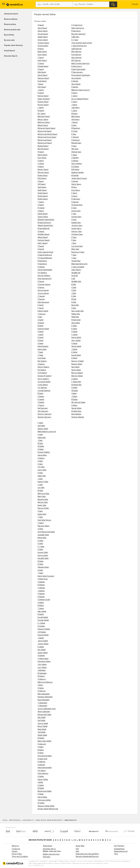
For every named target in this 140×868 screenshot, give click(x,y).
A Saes (74, 146)
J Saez (74, 243)
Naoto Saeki (42, 349)
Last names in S (28, 820)
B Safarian (41, 585)
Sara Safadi (75, 367)
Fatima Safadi (76, 338)
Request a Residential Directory (87, 857)
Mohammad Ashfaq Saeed (47, 134)
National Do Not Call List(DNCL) (87, 854)
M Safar (40, 491)
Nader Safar (42, 505)
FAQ (77, 849)
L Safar (40, 485)
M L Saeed (41, 114)
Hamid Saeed (42, 75)
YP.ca (116, 854)
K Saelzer (41, 400)
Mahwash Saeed (44, 117)
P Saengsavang (77, 72)
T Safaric (41, 609)
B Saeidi (40, 326)
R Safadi (74, 358)
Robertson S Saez (78, 252)
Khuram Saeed (43, 105)
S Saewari (75, 202)
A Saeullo (75, 181)
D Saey (74, 208)
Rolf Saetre (75, 170)
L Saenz (74, 111)
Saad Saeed (42, 187)
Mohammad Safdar (45, 791)
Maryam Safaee (77, 376)
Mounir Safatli (42, 726)
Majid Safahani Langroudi (47, 432)
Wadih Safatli (42, 735)
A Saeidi (40, 320)
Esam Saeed (42, 55)
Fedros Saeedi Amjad (45, 252)
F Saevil (74, 193)
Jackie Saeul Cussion (79, 178)
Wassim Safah (43, 429)
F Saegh (41, 308)
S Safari (40, 570)
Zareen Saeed (43, 217)
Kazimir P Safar (43, 482)
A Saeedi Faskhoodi (45, 255)
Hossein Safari (43, 553)
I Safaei (74, 394)
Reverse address (11, 19)
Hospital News (119, 849)
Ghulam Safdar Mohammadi (48, 809)
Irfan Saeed (42, 87)
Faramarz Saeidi (43, 329)
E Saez (74, 240)
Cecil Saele (42, 358)
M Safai (40, 444)
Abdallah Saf (76, 273)
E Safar (40, 464)
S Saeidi (40, 344)
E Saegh (41, 305)
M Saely (40, 394)
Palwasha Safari (43, 567)
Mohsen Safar (43, 502)
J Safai (40, 441)
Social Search (10, 51)
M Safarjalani (42, 673)
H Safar (40, 473)
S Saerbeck (76, 140)
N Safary (41, 688)
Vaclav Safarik (43, 653)
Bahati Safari (42, 538)
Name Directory (15, 820)
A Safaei (74, 388)
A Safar (40, 461)
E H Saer (74, 131)
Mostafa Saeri (76, 143)
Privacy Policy (17, 854)
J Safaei (74, 397)
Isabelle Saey (76, 223)
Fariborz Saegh (43, 311)
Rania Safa (75, 305)
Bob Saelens (42, 361)
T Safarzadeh (42, 703)
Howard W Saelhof (45, 376)
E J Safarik (41, 623)
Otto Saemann (43, 411)
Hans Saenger (76, 58)
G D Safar (41, 467)
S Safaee (75, 379)
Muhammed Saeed (45, 143)
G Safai (40, 435)
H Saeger (41, 288)
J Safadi (74, 349)
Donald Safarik (43, 617)
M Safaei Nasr (76, 411)
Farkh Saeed (42, 61)
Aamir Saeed (42, 28)
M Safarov (41, 676)
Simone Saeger (43, 290)
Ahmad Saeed (43, 34)
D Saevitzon (76, 199)
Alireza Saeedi (43, 237)
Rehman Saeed (43, 173)
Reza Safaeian (76, 414)
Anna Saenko (76, 78)
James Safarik (43, 641)
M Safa (74, 299)
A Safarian (41, 582)
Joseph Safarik (43, 644)
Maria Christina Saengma (80, 64)
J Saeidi (40, 335)
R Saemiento (76, 31)
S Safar (40, 511)
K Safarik (41, 647)
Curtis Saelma (43, 385)
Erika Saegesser (43, 302)
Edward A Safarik (44, 629)
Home (5, 820)
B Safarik (41, 614)
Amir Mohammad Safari (46, 532)
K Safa (74, 296)
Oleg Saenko (76, 84)
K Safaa (74, 329)
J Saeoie (75, 122)
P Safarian (41, 594)
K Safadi (74, 352)
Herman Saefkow (44, 276)
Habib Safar (42, 476)
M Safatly (41, 738)
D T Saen (75, 40)
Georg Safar (42, 470)
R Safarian (41, 597)
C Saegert (41, 296)
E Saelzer (41, 397)
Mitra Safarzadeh (44, 694)
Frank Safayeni (43, 774)
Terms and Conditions (20, 857)
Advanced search (11, 14)
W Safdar (41, 803)
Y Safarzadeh (42, 706)
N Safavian (41, 762)
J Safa (74, 293)
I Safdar (40, 782)
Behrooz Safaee (77, 373)
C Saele (40, 355)
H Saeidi (40, 332)
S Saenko (75, 87)
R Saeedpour (42, 264)
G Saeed (41, 64)
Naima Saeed (42, 155)
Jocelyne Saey (77, 226)
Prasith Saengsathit (78, 69)
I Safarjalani (42, 670)
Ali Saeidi (41, 323)
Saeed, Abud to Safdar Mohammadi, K (49, 820)
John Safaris (42, 665)
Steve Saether (77, 164)
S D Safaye (42, 771)
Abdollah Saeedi (43, 234)
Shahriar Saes (76, 152)
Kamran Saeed (43, 96)
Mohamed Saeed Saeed (46, 128)
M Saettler (75, 176)
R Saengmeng (77, 66)
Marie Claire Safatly (45, 741)
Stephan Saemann (44, 417)
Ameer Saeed (43, 40)
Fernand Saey (76, 217)
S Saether (75, 161)
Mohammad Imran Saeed (47, 137)
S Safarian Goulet (44, 600)
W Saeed (41, 208)
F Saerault (75, 137)
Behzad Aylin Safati (44, 715)
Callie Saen (75, 37)
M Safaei (74, 400)
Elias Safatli (41, 718)
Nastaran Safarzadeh (45, 697)
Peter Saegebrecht (45, 279)
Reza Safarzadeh (44, 700)
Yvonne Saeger (43, 293)
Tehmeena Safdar (44, 800)
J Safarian (41, 591)
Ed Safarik (41, 626)
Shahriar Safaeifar (78, 417)
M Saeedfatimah (44, 229)
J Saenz (74, 105)
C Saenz (74, 96)
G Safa (74, 288)
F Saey (74, 214)
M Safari (40, 561)
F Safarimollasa (43, 659)
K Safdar (41, 785)
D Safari (40, 541)
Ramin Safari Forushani (46, 576)
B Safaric (41, 606)
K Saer (74, 134)
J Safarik (41, 638)
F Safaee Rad (76, 382)
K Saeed (41, 93)
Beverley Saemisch (78, 34)
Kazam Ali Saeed (44, 99)
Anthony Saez (76, 232)
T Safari (40, 573)
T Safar (40, 517)
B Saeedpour (42, 261)
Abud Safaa (76, 323)
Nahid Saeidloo (43, 346)
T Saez (74, 255)
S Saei (40, 317)
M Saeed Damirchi (44, 223)
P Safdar (41, 794)
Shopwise (47, 857)
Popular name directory (13, 45)
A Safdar (41, 777)
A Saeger (41, 282)
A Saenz (74, 93)
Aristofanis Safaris (44, 662)
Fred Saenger (76, 55)
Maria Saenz (76, 117)
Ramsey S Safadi (77, 361)
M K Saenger (76, 61)
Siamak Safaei (76, 408)
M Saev (74, 187)
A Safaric (41, 603)
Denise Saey (76, 211)
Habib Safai (42, 438)
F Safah (40, 423)
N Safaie (41, 449)
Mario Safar (42, 497)
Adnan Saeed (43, 31)
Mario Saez (75, 249)
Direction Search (11, 56)
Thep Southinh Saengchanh (82, 43)
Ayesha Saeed (43, 46)
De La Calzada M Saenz (80, 99)
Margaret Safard (43, 526)
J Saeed (41, 90)
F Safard (41, 523)
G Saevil (74, 196)
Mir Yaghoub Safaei (78, 402)
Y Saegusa (41, 314)
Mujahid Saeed (43, 146)
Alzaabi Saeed (43, 37)
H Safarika (41, 656)
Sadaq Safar (42, 514)
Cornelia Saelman (44, 391)
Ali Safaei (75, 391)
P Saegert (41, 299)
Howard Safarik (43, 635)
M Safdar (41, 788)
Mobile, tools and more (51, 854)
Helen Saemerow (78, 28)
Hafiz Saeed (42, 72)
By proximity (9, 35)
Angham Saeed (43, 43)
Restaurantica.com (121, 851)
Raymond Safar (43, 508)
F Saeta (74, 155)
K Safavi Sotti (42, 759)
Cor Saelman (42, 388)
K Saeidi (40, 338)
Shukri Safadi (76, 370)
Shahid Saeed (43, 193)
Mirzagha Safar (43, 500)
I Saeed (40, 84)
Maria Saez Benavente (79, 264)
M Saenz (74, 114)
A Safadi (74, 332)
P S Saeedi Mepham (45, 258)
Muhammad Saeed (45, 140)
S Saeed (41, 181)
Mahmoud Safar (43, 494)
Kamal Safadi (76, 355)
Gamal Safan (42, 455)
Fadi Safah (41, 426)
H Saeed (41, 69)
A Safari (40, 529)
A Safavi (41, 747)
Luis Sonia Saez (77, 246)
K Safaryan (42, 691)
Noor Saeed (42, 158)
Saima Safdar (42, 797)
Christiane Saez (77, 234)
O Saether (75, 158)
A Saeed (41, 25)
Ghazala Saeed (43, 66)
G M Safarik (42, 632)
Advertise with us (49, 849)
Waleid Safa (76, 314)
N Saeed (41, 152)
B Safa (74, 285)
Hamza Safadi (76, 346)
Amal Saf (75, 276)
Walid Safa (75, 317)
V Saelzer (41, 402)
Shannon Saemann (45, 414)
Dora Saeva (76, 190)
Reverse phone (10, 24)
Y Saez (74, 258)
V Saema (41, 405)
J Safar (40, 479)
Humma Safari (43, 556)
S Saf (73, 279)
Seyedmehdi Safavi (45, 756)
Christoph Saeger (44, 285)
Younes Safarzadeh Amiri (47, 709)
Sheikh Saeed (43, 199)
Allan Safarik (42, 612)
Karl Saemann (43, 408)
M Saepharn (76, 128)
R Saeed (41, 167)
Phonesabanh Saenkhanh (81, 75)
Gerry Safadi (76, 341)
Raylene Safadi (77, 364)
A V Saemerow (77, 25)
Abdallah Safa (76, 282)
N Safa (74, 302)
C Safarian (41, 588)
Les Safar (41, 488)
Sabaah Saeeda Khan (45, 226)
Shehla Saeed (43, 196)
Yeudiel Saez (76, 261)
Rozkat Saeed (43, 176)
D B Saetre (75, 167)
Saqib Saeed (42, 190)
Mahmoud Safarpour (45, 682)
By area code (9, 40)
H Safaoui (41, 458)
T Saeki (40, 352)
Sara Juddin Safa (77, 311)
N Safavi (41, 753)
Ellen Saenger (76, 52)
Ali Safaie (41, 446)
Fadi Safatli (41, 721)
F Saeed (41, 58)
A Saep (74, 125)
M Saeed (41, 111)
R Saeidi (40, 341)
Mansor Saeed (43, 120)
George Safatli (43, 724)
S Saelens (41, 364)
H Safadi (74, 344)
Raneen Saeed (43, 170)
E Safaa (74, 326)
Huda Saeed (42, 81)
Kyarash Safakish (44, 452)
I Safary (40, 685)
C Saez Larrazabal (78, 267)
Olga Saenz (75, 120)
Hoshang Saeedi (44, 240)
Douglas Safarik (43, 620)
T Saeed (41, 202)
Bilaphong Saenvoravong (81, 90)
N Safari (40, 564)
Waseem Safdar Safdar (46, 806)
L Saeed (41, 108)
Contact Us (16, 849)
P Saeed (41, 161)
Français (135, 4)
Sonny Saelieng (43, 379)
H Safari (40, 550)
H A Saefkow (42, 273)
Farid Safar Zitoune (44, 520)
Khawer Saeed (43, 102)
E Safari (40, 544)
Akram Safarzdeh (44, 712)
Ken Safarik (42, 650)
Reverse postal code (12, 30)
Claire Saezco (76, 270)
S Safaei (74, 405)
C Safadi (74, 335)
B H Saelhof (42, 370)
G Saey (74, 220)
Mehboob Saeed (44, 122)
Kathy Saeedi (42, 243)
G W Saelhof (42, 373)
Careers (15, 851)
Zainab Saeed (43, 214)
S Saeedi (41, 249)
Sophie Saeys (76, 229)
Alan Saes (75, 149)
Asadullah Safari (43, 535)
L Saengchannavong (79, 46)
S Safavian (41, 765)
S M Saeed (41, 184)
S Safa (74, 308)
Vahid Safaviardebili (45, 768)
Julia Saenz (75, 108)
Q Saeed (41, 164)
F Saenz (74, 102)
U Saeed (41, 205)
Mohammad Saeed (45, 131)
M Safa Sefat (76, 320)
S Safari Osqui (43, 579)
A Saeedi (41, 232)
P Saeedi (41, 246)
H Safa (74, 290)
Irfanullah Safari (43, 558)
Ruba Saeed (42, 178)
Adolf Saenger (77, 49)
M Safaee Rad (76, 385)
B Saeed (41, 49)
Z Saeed (41, 211)
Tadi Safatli (41, 732)
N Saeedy (41, 267)
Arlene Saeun (76, 184)
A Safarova (42, 679)
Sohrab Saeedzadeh (45, 270)
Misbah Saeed (43, 125)
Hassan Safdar (43, 780)
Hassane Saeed (43, 78)
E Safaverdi (42, 744)
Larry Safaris (42, 668)
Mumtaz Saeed (43, 149)
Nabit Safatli (42, 729)
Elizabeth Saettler (78, 173)
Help (77, 851)
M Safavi (41, 750)
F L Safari (41, 547)
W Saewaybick (77, 205)
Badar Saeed (42, 52)
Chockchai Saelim (44, 382)
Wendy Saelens (43, 367)
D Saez (74, 237)
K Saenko (75, 81)
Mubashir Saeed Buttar (46, 220)
